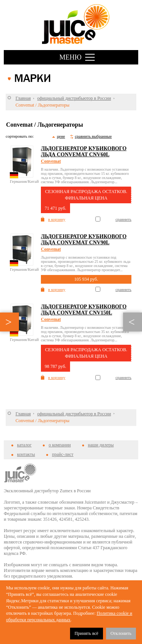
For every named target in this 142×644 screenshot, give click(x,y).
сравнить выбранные (93, 136)
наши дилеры (101, 445)
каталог (24, 445)
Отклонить (121, 633)
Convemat (51, 161)
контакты (26, 454)
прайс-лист (62, 454)
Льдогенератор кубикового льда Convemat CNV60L (84, 152)
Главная (23, 98)
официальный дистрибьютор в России (74, 98)
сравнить (123, 219)
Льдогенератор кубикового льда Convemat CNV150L (84, 310)
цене (61, 136)
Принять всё (87, 633)
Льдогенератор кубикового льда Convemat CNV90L (84, 240)
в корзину (57, 219)
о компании (60, 445)
